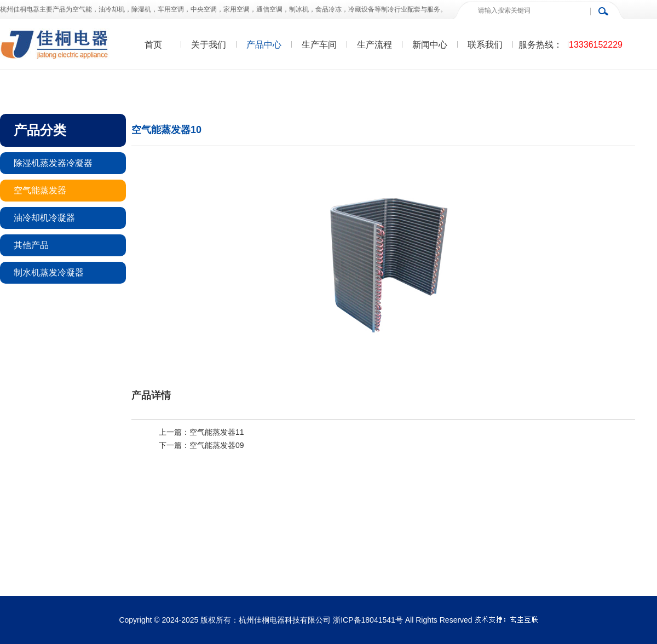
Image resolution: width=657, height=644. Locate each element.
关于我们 (209, 45)
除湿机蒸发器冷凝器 (53, 163)
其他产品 (31, 245)
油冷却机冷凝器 (44, 218)
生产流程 (374, 45)
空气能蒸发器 (40, 190)
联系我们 (485, 45)
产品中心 (264, 45)
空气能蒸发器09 (217, 445)
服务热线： (540, 45)
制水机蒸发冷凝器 (49, 272)
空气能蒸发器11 (217, 432)
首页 (153, 45)
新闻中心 (430, 45)
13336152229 (596, 45)
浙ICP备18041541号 (368, 620)
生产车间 (319, 45)
